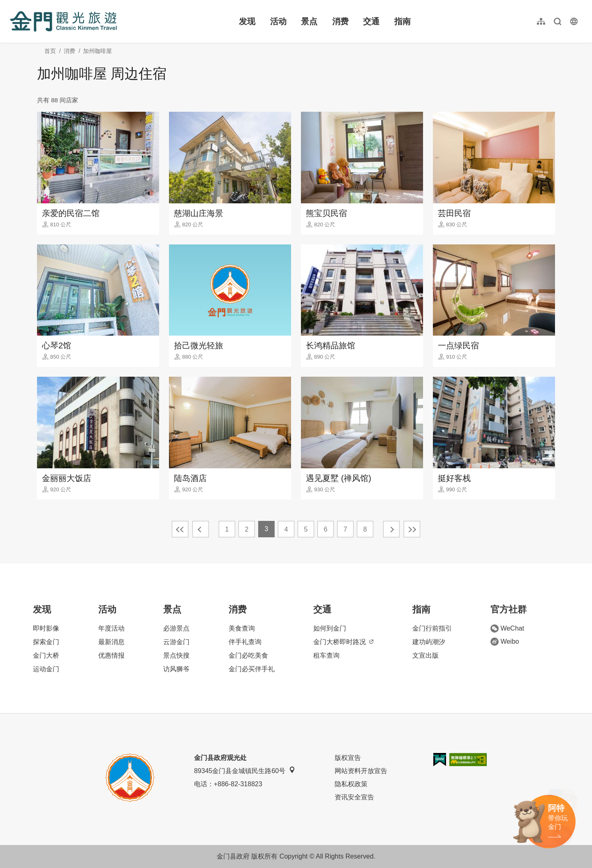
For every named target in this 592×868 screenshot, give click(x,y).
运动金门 (46, 669)
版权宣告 (348, 758)
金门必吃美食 (248, 655)
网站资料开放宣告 (361, 771)
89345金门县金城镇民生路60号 (245, 770)
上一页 (201, 529)
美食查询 (242, 628)
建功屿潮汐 (429, 642)
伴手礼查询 (245, 642)
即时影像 (46, 628)
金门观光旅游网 (63, 21)
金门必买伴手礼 (252, 669)
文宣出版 (425, 655)
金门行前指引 (432, 628)
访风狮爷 (176, 669)
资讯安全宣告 (354, 797)
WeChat (507, 629)
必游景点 (176, 628)
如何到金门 (330, 628)
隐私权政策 (351, 784)
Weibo (505, 642)
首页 (50, 51)
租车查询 (326, 655)
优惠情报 (111, 655)
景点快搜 (176, 655)
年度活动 (111, 628)
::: (13, 5)
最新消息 (111, 642)
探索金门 (46, 642)
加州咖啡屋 (97, 51)
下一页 (391, 529)
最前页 (180, 529)
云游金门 (176, 642)
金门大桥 (46, 655)
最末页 (412, 529)
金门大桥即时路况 (343, 642)
